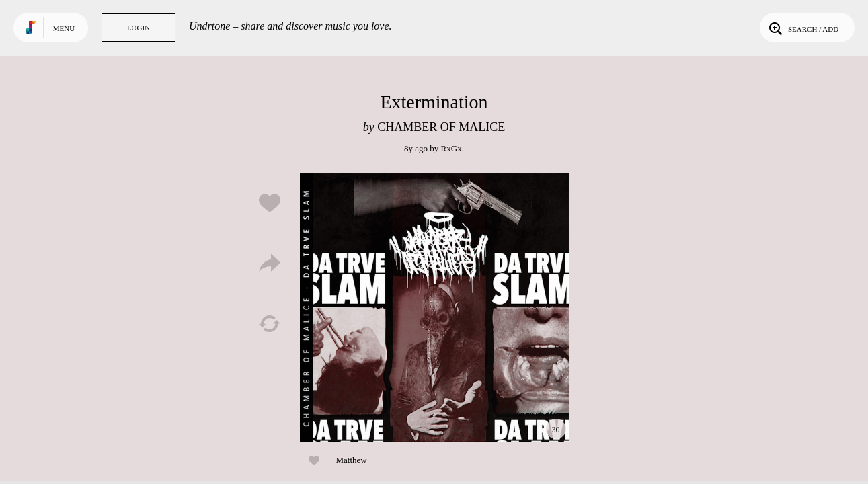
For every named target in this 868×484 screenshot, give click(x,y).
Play (434, 307)
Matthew (352, 460)
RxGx (451, 148)
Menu (64, 28)
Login (139, 28)
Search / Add (802, 28)
